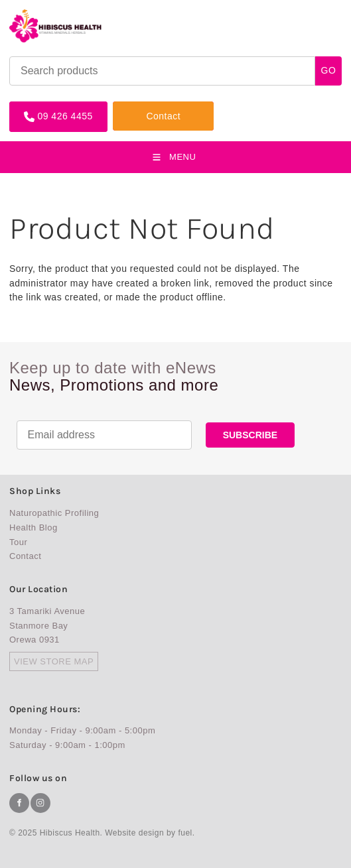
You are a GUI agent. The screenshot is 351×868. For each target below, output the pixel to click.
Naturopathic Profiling (54, 513)
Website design (134, 833)
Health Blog (34, 527)
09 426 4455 (37, 106)
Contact (130, 106)
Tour (18, 542)
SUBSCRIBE (250, 435)
